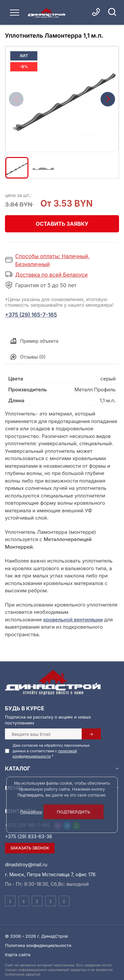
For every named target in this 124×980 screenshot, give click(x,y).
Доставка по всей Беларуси (51, 275)
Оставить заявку (62, 224)
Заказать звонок (30, 848)
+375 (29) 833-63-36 (29, 836)
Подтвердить (74, 812)
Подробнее (31, 812)
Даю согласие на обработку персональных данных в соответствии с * (51, 751)
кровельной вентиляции (73, 620)
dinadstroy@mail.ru (26, 864)
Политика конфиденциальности (38, 945)
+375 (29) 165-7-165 (31, 315)
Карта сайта (18, 955)
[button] (108, 99)
